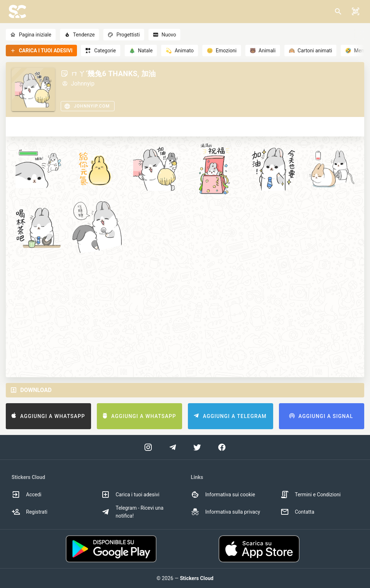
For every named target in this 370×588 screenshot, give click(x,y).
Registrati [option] (29, 512)
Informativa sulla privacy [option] (225, 512)
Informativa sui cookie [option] (223, 495)
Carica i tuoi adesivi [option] (130, 495)
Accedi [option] (27, 495)
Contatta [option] (297, 512)
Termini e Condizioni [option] (311, 495)
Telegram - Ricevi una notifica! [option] (132, 512)
